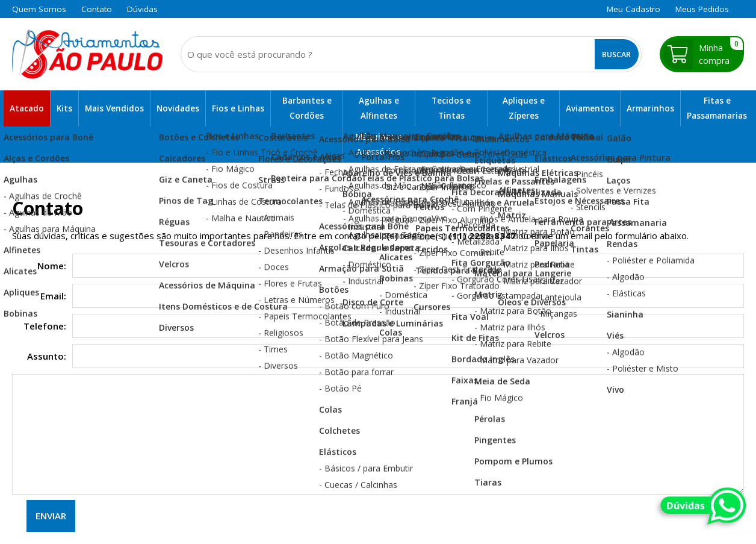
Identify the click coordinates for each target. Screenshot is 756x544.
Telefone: (45, 326)
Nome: (52, 266)
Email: (53, 296)
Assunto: (47, 356)
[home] (87, 55)
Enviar (51, 516)
